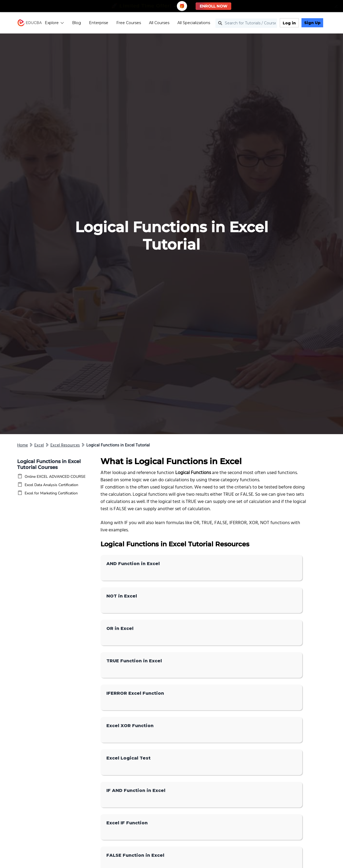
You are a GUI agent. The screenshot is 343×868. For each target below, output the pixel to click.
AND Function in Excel (133, 564)
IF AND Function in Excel (136, 790)
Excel (39, 445)
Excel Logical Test (128, 758)
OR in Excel (120, 628)
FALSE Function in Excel (135, 855)
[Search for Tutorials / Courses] (246, 23)
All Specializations (194, 23)
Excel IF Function (127, 823)
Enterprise (99, 23)
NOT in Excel (122, 596)
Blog (77, 23)
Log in (289, 23)
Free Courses (129, 23)
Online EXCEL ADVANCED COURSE (55, 477)
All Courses (159, 23)
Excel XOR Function (130, 726)
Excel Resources (65, 445)
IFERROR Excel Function (135, 693)
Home (23, 445)
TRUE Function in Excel (134, 661)
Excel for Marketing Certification (51, 493)
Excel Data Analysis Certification (51, 485)
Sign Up (312, 23)
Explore (54, 23)
